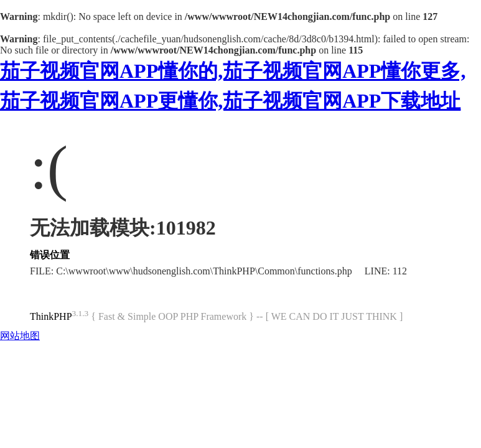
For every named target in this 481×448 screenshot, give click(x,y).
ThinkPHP (51, 316)
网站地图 (20, 336)
